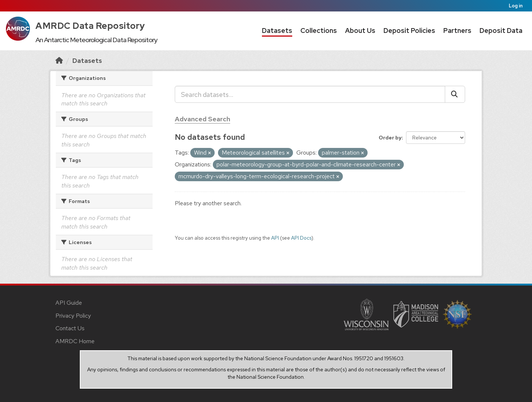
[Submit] (455, 94)
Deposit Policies (409, 31)
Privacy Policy (73, 316)
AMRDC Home (75, 341)
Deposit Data (501, 31)
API (275, 238)
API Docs (301, 238)
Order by (390, 138)
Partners (457, 31)
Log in (516, 6)
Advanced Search (202, 119)
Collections (319, 31)
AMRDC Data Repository (90, 26)
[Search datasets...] (310, 94)
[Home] (59, 60)
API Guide (69, 303)
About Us (360, 31)
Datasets (277, 31)
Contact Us (70, 328)
